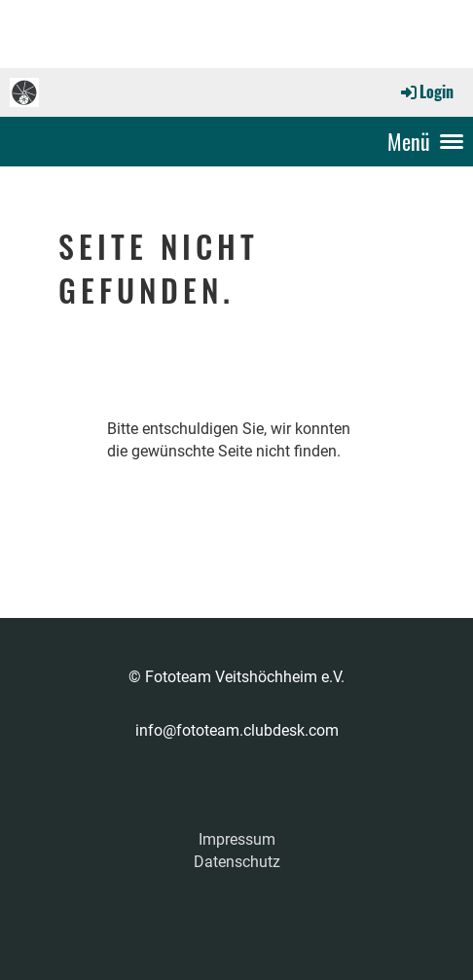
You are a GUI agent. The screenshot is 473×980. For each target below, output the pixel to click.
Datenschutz (237, 862)
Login (426, 91)
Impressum (237, 839)
